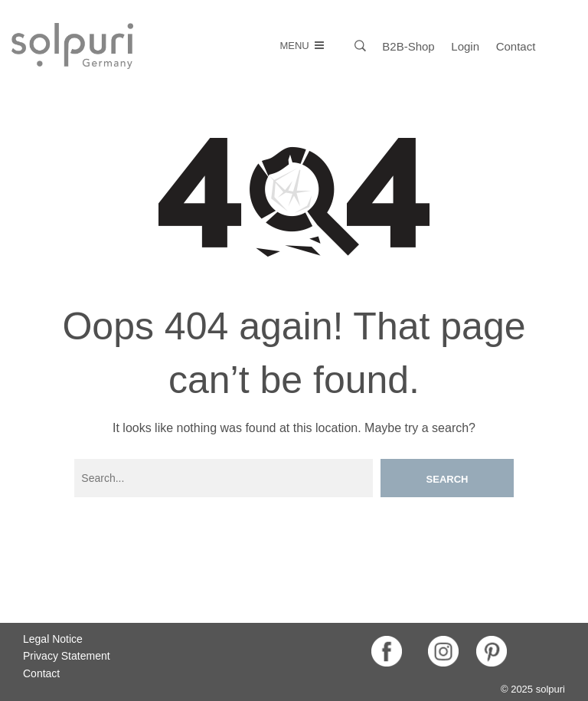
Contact (516, 46)
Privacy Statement (67, 656)
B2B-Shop (408, 46)
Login (465, 46)
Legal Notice (53, 639)
